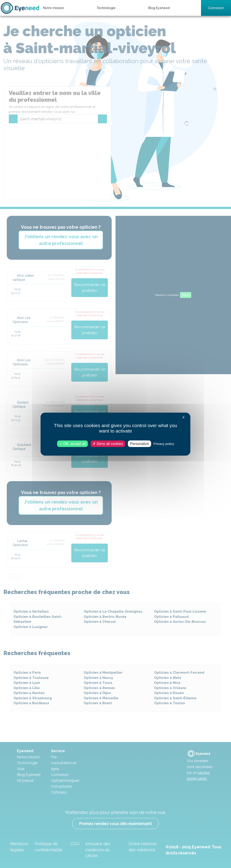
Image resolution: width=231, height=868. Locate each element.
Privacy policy (164, 444)
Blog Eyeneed (159, 8)
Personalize (139, 444)
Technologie (106, 8)
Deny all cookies (108, 444)
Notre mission (54, 8)
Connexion (216, 8)
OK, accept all (73, 444)
